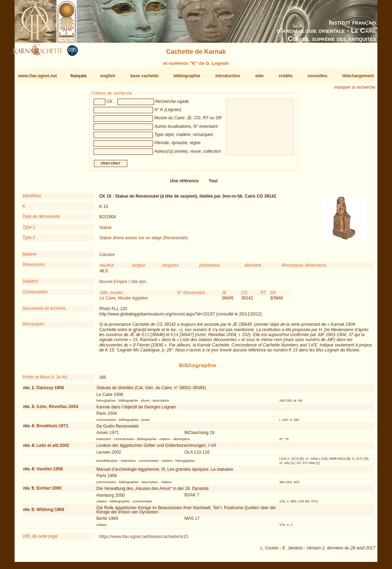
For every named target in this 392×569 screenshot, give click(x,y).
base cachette (144, 76)
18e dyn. (139, 284)
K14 (174, 338)
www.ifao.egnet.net (38, 76)
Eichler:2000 (49, 491)
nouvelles (317, 76)
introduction (228, 76)
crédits (285, 76)
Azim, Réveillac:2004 (57, 409)
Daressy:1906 (50, 391)
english (108, 76)
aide (259, 76)
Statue (105, 230)
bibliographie (187, 76)
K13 (145, 338)
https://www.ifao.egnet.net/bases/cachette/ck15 (144, 539)
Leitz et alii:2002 (53, 448)
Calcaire (107, 257)
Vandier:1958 (49, 472)
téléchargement (358, 76)
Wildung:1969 (50, 512)
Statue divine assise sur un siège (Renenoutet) (144, 241)
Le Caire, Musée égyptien (124, 301)
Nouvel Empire (113, 284)
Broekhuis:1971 (52, 429)
